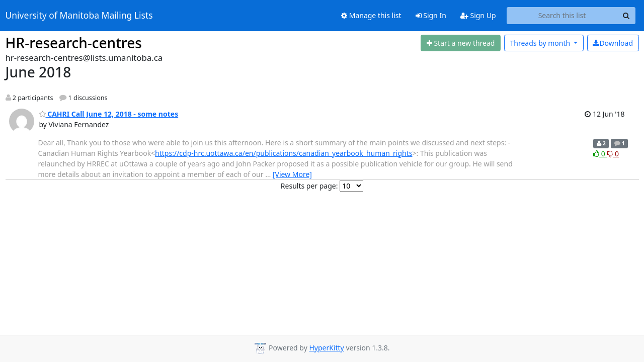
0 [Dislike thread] (613, 154)
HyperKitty (326, 348)
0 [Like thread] (600, 154)
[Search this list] (562, 16)
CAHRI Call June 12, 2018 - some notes (109, 114)
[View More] (292, 174)
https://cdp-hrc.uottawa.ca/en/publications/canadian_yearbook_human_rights (284, 153)
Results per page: (309, 186)
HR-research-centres (74, 43)
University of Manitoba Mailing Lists (79, 16)
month (541, 43)
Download (613, 43)
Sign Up (478, 15)
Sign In (431, 15)
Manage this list (371, 15)
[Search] (626, 16)
